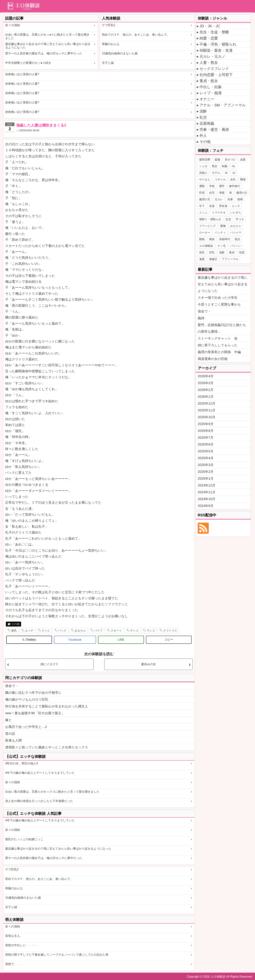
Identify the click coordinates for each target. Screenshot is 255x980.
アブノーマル (230, 259)
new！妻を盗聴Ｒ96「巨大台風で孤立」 (35, 713)
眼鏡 (202, 239)
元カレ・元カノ (212, 56)
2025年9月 (206, 424)
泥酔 (203, 111)
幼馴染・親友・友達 (216, 50)
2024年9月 (206, 506)
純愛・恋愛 (209, 38)
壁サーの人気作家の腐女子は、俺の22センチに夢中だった (44, 53)
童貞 (232, 252)
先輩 (230, 199)
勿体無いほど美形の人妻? (22, 74)
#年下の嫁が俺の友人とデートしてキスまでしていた (40, 773)
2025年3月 (206, 465)
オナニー (207, 99)
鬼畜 (202, 259)
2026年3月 (206, 383)
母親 (222, 193)
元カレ (219, 199)
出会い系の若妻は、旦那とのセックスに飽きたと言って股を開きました (52, 792)
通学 (222, 186)
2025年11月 (207, 410)
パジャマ (236, 232)
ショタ (203, 166)
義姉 (201, 318)
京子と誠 (108, 63)
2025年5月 (206, 451)
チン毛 (222, 246)
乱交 (203, 117)
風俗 (212, 239)
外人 (203, 136)
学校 (212, 186)
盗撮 (217, 159)
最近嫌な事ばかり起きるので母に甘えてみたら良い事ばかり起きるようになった (48, 46)
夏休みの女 (149, 664)
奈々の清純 (13, 25)
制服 (225, 166)
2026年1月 (206, 397)
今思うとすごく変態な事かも (219, 304)
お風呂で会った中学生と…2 (26, 727)
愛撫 (223, 226)
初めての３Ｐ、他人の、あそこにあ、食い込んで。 (136, 35)
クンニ (46, 630)
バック (62, 630)
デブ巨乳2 (109, 25)
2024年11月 (207, 492)
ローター (205, 232)
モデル (216, 173)
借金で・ (12, 686)
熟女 (215, 166)
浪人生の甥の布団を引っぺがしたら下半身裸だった (39, 801)
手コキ (240, 219)
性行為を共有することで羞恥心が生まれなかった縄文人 (47, 706)
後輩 (240, 199)
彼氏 (14, 630)
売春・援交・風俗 (214, 129)
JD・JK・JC (210, 26)
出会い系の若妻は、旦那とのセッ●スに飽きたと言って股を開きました (47, 36)
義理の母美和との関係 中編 (219, 352)
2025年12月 (207, 404)
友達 (212, 206)
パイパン (236, 246)
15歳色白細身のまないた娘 (120, 53)
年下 (202, 206)
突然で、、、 (14, 964)
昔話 (237, 239)
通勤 (202, 186)
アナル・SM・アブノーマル (223, 105)
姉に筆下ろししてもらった (218, 345)
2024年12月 (207, 485)
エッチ (29, 630)
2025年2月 (206, 472)
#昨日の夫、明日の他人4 (22, 763)
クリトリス (170, 630)
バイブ (98, 630)
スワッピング (207, 226)
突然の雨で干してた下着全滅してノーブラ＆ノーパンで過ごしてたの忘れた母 (57, 955)
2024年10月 (207, 499)
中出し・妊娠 (211, 87)
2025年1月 (206, 479)
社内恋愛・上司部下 (216, 75)
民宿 (202, 193)
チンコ (134, 630)
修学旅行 (235, 186)
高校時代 (225, 239)
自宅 (212, 193)
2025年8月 (206, 431)
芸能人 (203, 173)
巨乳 (212, 252)
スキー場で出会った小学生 (218, 298)
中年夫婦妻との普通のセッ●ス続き (28, 63)
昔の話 (10, 734)
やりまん (205, 179)
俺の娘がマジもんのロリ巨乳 (27, 699)
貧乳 (202, 252)
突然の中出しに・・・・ (21, 945)
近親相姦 (207, 123)
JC (234, 173)
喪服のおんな (111, 44)
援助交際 (205, 159)
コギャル (220, 179)
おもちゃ (80, 630)
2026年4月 (206, 376)
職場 (243, 179)
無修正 (213, 259)
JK (226, 173)
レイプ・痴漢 (211, 93)
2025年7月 (206, 438)
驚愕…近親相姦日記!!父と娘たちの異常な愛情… (222, 328)
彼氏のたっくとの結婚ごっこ (24, 839)
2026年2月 (206, 390)
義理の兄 (205, 199)
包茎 (242, 252)
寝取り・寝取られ (210, 219)
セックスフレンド (214, 69)
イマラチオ (219, 213)
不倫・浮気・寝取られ (218, 44)
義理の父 (242, 193)
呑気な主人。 (14, 936)
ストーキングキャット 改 (218, 338)
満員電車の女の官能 (213, 359)
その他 (15, 624)
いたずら (236, 213)
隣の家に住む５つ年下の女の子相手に (33, 693)
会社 (233, 179)
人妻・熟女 (209, 63)
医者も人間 (13, 740)
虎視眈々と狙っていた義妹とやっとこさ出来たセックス (47, 747)
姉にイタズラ (49, 664)
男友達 (223, 206)
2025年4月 (206, 458)
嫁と (8, 720)
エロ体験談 (206, 246)
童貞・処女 (209, 81)
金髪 (243, 159)
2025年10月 (207, 417)
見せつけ (230, 159)
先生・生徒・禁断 (214, 32)
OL (234, 166)
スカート (116, 630)
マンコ (151, 630)
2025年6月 (206, 444)
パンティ (220, 232)
